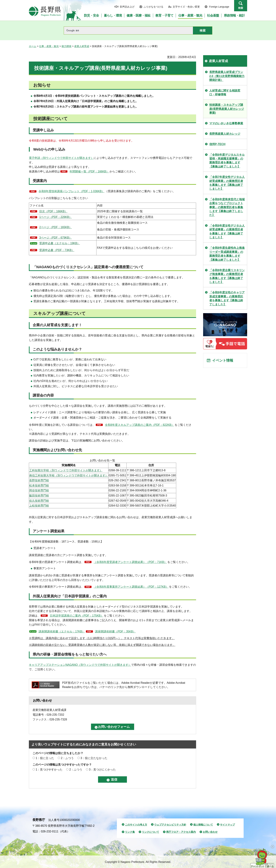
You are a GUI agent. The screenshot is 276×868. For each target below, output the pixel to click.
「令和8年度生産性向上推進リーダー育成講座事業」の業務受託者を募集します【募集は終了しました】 (227, 254)
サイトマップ (227, 825)
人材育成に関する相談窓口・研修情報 (225, 92)
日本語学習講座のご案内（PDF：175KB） (77, 616)
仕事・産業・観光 (49, 46)
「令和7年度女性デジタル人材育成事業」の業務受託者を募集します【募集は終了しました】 (227, 183)
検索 (241, 8)
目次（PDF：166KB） (53, 211)
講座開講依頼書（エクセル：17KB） (62, 631)
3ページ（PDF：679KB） (56, 238)
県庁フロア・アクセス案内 (181, 832)
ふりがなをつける (153, 7)
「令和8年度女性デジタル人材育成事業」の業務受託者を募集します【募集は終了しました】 (227, 232)
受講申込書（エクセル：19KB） (60, 243)
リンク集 (130, 832)
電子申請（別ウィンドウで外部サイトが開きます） (61, 158)
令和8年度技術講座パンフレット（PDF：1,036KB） (71, 191)
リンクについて (150, 832)
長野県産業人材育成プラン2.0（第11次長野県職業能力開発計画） (227, 76)
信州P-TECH (217, 144)
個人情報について (203, 825)
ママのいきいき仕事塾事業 (226, 123)
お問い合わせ (210, 832)
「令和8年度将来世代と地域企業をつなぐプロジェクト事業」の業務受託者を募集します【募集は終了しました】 (227, 207)
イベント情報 (223, 360)
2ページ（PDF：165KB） (56, 227)
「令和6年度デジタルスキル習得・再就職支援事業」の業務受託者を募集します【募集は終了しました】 (227, 161)
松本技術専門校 (39, 485)
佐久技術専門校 (39, 501)
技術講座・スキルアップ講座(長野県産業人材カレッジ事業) (227, 109)
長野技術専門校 (39, 480)
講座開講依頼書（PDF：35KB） (115, 631)
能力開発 (67, 46)
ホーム (33, 46)
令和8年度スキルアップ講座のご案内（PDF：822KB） (139, 425)
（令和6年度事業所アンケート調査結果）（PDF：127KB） (131, 587)
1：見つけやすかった (49, 770)
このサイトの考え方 (136, 825)
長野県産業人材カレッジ (225, 134)
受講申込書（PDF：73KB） (57, 250)
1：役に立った (45, 758)
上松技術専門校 (39, 506)
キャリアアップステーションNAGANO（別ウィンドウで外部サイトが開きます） (80, 665)
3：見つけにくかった (102, 770)
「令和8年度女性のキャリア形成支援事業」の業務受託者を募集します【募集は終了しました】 (227, 298)
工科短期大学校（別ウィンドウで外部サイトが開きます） (66, 470)
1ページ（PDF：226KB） (56, 217)
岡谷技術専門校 (39, 490)
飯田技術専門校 (39, 496)
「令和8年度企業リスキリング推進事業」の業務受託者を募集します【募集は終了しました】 (227, 276)
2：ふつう (67, 758)
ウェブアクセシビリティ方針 (170, 825)
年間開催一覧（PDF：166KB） (89, 171)
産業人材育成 (82, 46)
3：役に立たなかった (94, 758)
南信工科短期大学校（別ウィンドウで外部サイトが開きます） (69, 475)
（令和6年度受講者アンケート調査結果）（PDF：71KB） (130, 562)
